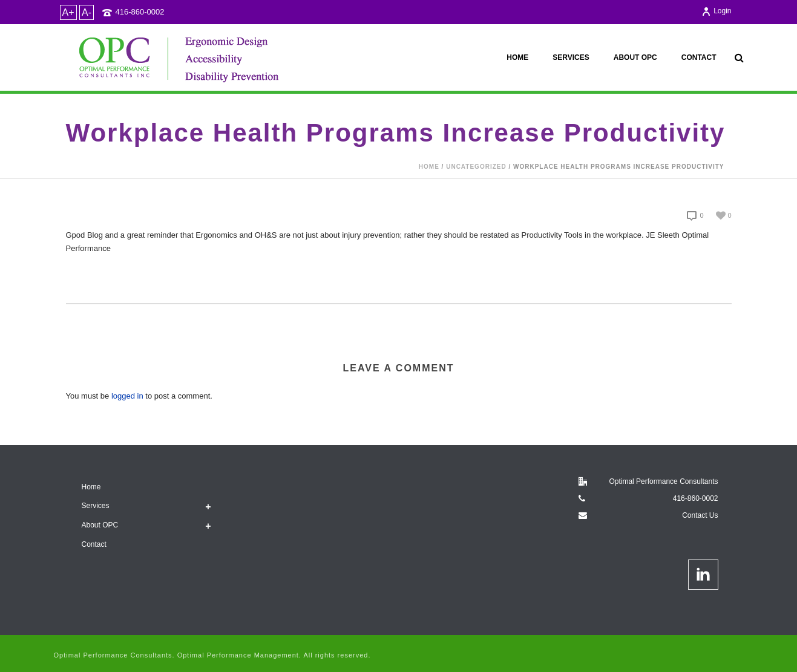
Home (517, 57)
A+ (68, 12)
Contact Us (700, 515)
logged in (127, 396)
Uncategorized (476, 167)
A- (87, 12)
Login (716, 11)
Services (571, 57)
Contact (699, 57)
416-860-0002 (140, 12)
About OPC (635, 57)
